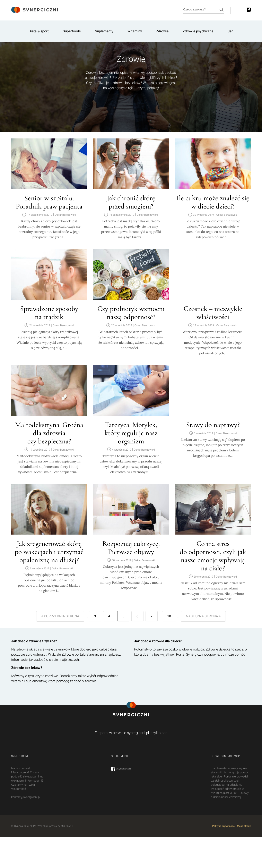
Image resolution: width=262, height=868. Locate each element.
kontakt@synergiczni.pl (26, 797)
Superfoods (72, 31)
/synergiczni (121, 769)
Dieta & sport (39, 31)
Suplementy (104, 31)
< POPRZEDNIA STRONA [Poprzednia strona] (60, 616)
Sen (231, 31)
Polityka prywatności (224, 826)
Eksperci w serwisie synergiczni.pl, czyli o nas (131, 733)
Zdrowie (162, 31)
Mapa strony (244, 826)
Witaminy (135, 31)
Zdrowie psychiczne (198, 31)
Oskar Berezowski (65, 215)
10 (169, 616)
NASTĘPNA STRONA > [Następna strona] (203, 616)
